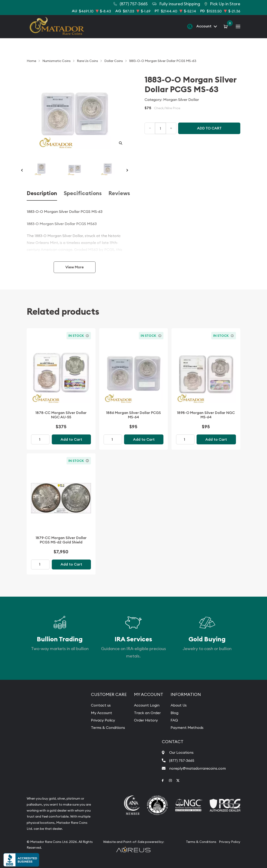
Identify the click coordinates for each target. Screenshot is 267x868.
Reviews (119, 193)
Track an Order (147, 713)
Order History (146, 720)
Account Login (147, 705)
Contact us (101, 705)
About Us (179, 705)
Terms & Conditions (108, 727)
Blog (174, 713)
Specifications (83, 193)
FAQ (174, 720)
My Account (102, 713)
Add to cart (209, 128)
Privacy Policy (103, 720)
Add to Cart (71, 439)
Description (42, 193)
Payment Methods (187, 727)
